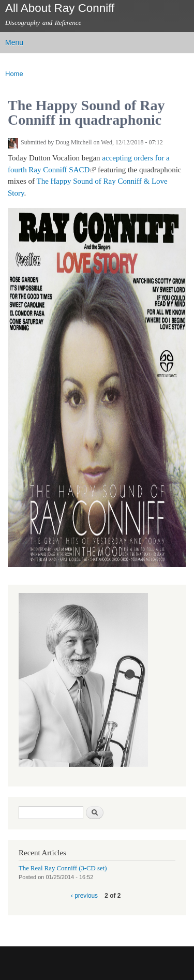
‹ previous (84, 896)
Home (14, 74)
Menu (14, 42)
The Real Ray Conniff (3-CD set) (63, 868)
